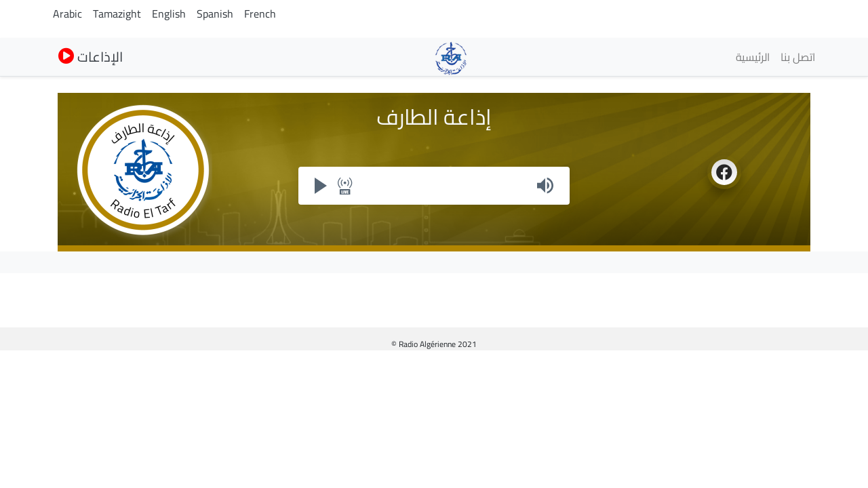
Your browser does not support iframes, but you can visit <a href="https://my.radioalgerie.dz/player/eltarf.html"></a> (434, 186)
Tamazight (117, 14)
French (260, 14)
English (169, 14)
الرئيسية (753, 57)
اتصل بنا (798, 57)
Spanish (215, 14)
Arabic (67, 14)
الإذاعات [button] (91, 57)
